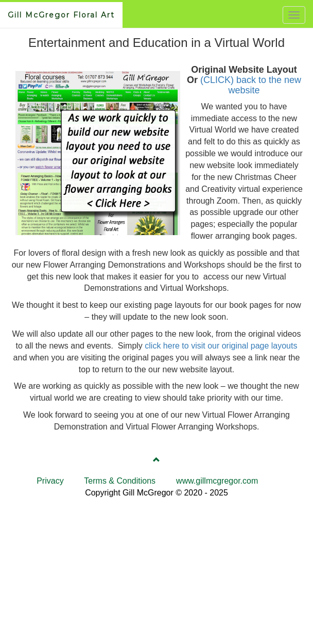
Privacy (50, 481)
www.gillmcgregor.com (217, 481)
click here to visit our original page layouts (221, 346)
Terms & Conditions (120, 481)
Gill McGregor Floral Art (61, 15)
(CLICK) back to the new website (251, 85)
